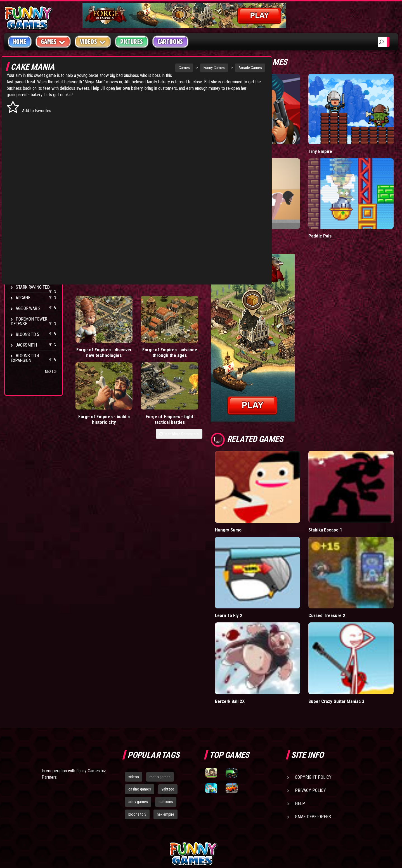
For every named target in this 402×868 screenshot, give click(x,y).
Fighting (24, 131)
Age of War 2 (28, 308)
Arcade (23, 99)
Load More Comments (207, 330)
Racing (22, 141)
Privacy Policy (310, 732)
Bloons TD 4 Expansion (25, 358)
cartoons (166, 743)
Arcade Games (209, 68)
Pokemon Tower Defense (29, 321)
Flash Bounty (29, 245)
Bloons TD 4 (27, 234)
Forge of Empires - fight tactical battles (210, 312)
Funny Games (173, 68)
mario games (160, 718)
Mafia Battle (255, 140)
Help (300, 745)
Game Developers (313, 758)
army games (138, 743)
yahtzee (168, 731)
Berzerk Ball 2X (258, 643)
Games (143, 68)
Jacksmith (26, 345)
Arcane (23, 298)
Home (20, 42)
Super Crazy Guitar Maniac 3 (351, 643)
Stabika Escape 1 (340, 495)
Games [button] (53, 42)
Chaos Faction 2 (31, 277)
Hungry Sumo (256, 495)
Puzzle (23, 110)
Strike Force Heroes (36, 266)
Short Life (253, 212)
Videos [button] (93, 42)
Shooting (25, 120)
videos (134, 718)
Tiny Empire (334, 140)
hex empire (165, 756)
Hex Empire (27, 255)
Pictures (132, 42)
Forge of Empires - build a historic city (171, 312)
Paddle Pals (334, 212)
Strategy (25, 163)
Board (22, 173)
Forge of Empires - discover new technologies (91, 315)
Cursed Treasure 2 (341, 569)
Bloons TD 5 (27, 334)
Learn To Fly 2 (257, 569)
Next (51, 371)
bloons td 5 (137, 756)
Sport (22, 152)
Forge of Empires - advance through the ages (131, 318)
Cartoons (170, 42)
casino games (140, 731)
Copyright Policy (313, 719)
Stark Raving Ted (33, 287)
